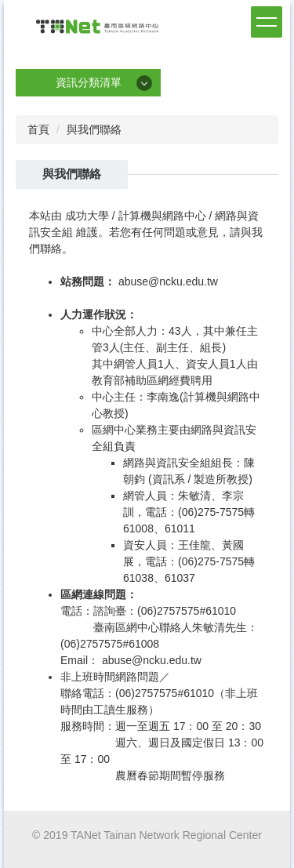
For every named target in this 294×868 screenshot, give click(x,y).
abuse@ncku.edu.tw (168, 281)
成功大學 (87, 216)
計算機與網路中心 (162, 216)
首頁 (38, 129)
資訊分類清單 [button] (89, 82)
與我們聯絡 (94, 129)
